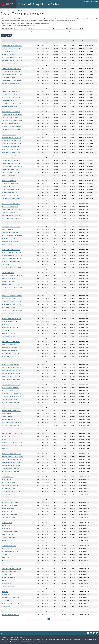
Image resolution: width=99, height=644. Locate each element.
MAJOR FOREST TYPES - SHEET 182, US (11, 132)
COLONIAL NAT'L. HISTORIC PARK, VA (11, 250)
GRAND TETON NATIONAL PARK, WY (11, 431)
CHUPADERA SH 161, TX (7, 543)
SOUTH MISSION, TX (7, 563)
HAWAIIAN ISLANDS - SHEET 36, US (10, 192)
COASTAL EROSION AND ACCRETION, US (12, 57)
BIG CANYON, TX (6, 529)
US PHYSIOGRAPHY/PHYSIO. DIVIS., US (11, 126)
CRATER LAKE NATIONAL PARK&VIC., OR (12, 348)
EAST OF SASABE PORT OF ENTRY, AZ (11, 531)
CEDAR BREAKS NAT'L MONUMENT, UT (11, 233)
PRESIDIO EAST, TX (6, 480)
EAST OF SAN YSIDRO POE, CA (9, 520)
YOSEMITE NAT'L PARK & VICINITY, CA (11, 212)
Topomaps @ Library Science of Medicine (40, 4)
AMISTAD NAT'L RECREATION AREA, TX (11, 394)
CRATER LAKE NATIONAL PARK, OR (10, 365)
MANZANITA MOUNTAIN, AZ (9, 546)
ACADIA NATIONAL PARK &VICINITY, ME (11, 258)
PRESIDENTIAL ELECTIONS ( (8, 54)
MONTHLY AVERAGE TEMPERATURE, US (11, 69)
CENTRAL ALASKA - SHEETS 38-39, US (11, 164)
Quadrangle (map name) (8, 29)
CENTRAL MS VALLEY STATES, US (10, 169)
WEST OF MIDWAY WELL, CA (9, 517)
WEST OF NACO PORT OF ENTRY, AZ (11, 598)
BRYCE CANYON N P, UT (7, 290)
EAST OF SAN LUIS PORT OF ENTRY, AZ (11, 491)
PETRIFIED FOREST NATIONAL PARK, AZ (11, 411)
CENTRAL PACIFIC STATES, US (9, 175)
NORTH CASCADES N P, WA (8, 299)
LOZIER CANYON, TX (7, 575)
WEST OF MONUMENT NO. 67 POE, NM (11, 569)
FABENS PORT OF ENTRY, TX (9, 572)
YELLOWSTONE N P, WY (7, 417)
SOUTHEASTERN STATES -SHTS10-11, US (12, 60)
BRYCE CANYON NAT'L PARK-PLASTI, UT (12, 304)
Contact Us (34, 10)
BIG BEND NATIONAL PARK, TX (9, 313)
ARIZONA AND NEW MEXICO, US (9, 158)
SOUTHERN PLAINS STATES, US (9, 86)
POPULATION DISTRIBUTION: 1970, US (11, 144)
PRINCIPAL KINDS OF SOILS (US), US (10, 155)
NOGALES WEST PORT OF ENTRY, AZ (11, 603)
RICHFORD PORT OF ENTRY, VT (9, 483)
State (53, 29)
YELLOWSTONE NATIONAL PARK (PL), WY (12, 210)
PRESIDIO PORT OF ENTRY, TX (9, 514)
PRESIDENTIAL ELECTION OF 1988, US (11, 149)
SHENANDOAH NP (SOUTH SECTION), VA (12, 310)
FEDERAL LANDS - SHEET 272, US (9, 106)
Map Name (4, 40)
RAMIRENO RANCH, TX (7, 500)
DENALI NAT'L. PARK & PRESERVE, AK (11, 284)
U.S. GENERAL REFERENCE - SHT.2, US (11, 184)
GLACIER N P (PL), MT (7, 244)
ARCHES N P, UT (5, 316)
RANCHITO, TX (5, 557)
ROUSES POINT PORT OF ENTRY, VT (11, 503)
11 (60, 619)
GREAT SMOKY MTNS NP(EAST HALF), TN (12, 256)
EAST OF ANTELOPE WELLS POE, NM (10, 615)
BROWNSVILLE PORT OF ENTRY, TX (10, 506)
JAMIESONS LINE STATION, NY (9, 497)
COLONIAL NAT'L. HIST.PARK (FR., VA (10, 224)
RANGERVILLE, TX (6, 580)
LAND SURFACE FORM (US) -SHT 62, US (11, 129)
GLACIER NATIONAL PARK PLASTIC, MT (11, 253)
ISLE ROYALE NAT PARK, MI (8, 336)
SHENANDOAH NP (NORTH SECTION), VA (12, 302)
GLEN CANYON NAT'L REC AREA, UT (10, 350)
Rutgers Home (85, 1)
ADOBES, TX (5, 554)
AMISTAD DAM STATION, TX (9, 537)
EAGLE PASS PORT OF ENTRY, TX (10, 474)
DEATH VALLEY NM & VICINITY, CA (10, 207)
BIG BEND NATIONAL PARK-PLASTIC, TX (11, 319)
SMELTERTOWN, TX (6, 606)
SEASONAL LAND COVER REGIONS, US (11, 161)
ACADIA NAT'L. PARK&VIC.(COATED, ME (11, 267)
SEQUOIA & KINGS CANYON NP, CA (10, 382)
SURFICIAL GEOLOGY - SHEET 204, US (11, 172)
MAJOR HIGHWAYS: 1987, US (9, 135)
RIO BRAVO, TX (5, 595)
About (9, 10)
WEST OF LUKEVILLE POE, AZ (9, 488)
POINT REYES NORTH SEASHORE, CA (11, 376)
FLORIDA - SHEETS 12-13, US (9, 187)
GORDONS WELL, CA (7, 511)
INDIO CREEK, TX (6, 560)
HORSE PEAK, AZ (6, 494)
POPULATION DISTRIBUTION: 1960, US (11, 141)
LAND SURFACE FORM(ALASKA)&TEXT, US (12, 198)
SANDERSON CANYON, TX (8, 566)
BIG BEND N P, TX (6, 437)
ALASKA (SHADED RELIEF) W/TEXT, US (11, 49)
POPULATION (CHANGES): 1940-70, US (11, 109)
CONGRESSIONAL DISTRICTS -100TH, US (12, 75)
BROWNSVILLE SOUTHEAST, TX (9, 526)
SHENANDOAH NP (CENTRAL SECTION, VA (12, 287)
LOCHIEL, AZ (5, 592)
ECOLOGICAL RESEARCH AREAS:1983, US (11, 89)
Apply (4, 35)
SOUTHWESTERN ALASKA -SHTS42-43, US (12, 103)
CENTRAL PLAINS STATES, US (9, 181)
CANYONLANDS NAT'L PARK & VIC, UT (11, 327)
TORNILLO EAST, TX (6, 609)
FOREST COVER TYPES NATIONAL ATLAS (12, 118)
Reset (9, 35)
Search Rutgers (94, 1)
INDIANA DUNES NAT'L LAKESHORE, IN (11, 227)
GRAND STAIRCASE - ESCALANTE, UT (11, 279)
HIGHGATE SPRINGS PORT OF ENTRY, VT (12, 589)
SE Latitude (64, 40)
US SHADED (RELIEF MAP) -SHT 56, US (11, 195)
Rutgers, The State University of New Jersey (15, 637)
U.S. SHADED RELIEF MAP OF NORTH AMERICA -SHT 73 (15, 66)
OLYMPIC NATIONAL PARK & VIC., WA (11, 353)
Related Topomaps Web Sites (20, 10)
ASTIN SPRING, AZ (6, 583)
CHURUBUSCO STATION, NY (9, 586)
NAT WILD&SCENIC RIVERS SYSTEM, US (11, 201)
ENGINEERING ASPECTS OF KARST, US (11, 98)
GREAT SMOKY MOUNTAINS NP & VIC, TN (12, 293)
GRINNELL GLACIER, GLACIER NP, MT (10, 247)
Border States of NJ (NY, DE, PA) (75, 29)
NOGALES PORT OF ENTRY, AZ (9, 577)
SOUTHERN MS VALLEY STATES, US (10, 83)
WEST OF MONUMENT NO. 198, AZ (10, 552)
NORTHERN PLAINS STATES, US (9, 43)
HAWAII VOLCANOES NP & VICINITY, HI (11, 385)
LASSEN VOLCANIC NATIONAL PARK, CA (11, 368)
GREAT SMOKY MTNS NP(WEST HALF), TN (12, 261)
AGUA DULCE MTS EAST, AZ (8, 600)
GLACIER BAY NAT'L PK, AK (8, 333)
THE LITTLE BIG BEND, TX (8, 549)
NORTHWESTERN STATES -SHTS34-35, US (12, 46)
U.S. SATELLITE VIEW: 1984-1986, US (10, 189)
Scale (53, 40)
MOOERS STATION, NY (7, 477)
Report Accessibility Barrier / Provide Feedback (34, 641)
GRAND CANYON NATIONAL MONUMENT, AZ (13, 370)
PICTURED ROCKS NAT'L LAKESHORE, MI (12, 235)
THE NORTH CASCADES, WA (8, 238)
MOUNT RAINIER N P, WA (8, 264)
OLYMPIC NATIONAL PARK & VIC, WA (11, 342)
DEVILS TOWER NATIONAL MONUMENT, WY (12, 362)
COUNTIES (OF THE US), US (8, 77)
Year (38, 40)
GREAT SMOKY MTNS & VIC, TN (9, 322)
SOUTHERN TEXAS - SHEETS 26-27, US (11, 95)
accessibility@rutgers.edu (9, 641)
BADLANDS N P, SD (6, 414)
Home (3, 10)
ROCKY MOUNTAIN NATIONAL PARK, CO (12, 276)
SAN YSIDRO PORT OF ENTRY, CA (10, 486)
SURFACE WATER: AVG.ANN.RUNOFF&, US (12, 166)
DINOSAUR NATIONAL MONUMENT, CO (11, 373)
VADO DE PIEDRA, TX (7, 612)
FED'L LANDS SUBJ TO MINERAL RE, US (11, 112)
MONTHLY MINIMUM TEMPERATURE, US (12, 92)
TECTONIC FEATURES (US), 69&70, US (11, 178)
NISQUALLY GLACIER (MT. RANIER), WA (11, 204)
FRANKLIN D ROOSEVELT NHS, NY (10, 339)
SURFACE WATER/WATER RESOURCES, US (12, 120)
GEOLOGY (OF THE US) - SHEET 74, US (11, 123)
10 (57, 619)
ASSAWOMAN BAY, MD (7, 540)
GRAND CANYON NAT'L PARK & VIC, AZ (11, 215)
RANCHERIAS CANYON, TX (8, 534)
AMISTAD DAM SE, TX (7, 523)
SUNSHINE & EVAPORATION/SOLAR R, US (12, 115)
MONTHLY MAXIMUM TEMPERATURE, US (12, 80)
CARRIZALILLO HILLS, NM (8, 508)
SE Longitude (73, 40)
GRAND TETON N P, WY (7, 230)
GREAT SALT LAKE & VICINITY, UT (10, 281)
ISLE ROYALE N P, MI (6, 330)
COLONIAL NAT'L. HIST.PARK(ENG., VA (11, 241)
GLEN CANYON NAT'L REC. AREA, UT (10, 359)
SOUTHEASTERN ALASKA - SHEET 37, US (12, 52)
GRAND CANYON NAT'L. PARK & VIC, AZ (11, 218)
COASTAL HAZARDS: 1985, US (9, 63)
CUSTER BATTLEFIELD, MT (8, 270)
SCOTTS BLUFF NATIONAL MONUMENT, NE (12, 434)
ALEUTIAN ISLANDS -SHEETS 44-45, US (11, 152)
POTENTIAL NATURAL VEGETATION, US (11, 146)
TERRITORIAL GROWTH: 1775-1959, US (11, 138)
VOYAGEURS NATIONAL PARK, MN (10, 345)
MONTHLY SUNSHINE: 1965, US (9, 100)
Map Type (31, 29)
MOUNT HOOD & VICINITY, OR (9, 399)
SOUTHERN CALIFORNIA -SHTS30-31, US (12, 72)
